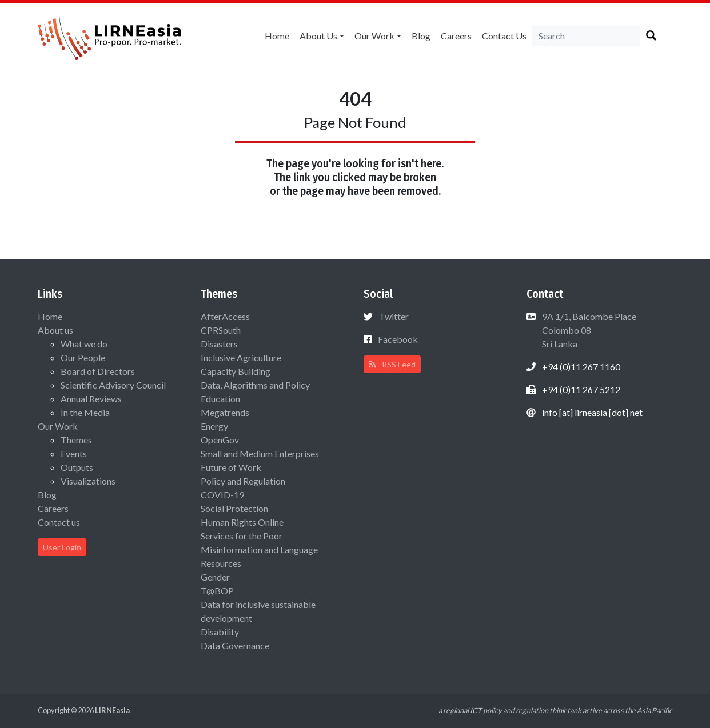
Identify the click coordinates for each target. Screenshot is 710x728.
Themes (76, 440)
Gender (215, 577)
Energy (214, 426)
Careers (456, 36)
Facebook (398, 339)
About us (318, 36)
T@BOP (217, 591)
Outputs (77, 467)
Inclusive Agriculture (241, 357)
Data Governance (235, 645)
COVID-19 (222, 495)
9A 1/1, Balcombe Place (588, 330)
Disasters (219, 344)
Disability (220, 632)
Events (74, 453)
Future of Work (231, 467)
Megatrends (225, 412)
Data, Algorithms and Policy (255, 385)
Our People (83, 357)
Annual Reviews (91, 399)
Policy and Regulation (243, 481)
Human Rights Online (242, 522)
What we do (84, 344)
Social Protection (234, 508)
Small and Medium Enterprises (260, 453)
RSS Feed (392, 364)
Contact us (504, 36)
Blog (421, 36)
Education (220, 399)
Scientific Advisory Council (113, 385)
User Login (62, 547)
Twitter (394, 316)
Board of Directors (98, 371)
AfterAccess (225, 316)
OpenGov (220, 440)
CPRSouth (221, 330)
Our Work (374, 36)
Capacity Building (236, 371)
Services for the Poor (242, 536)
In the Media (85, 412)
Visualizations (88, 481)
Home (277, 36)
